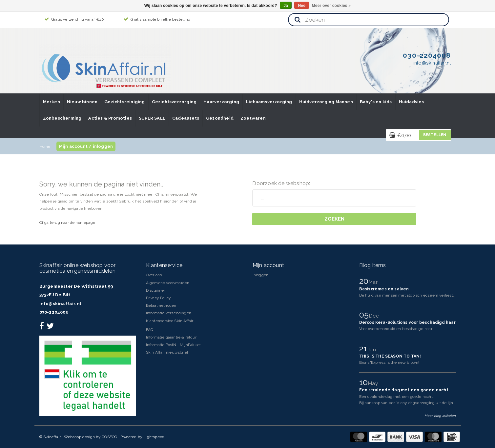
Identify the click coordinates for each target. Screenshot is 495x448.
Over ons (154, 275)
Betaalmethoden (161, 305)
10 (365, 382)
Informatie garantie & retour (171, 337)
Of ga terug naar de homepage (67, 223)
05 (365, 315)
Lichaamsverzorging (269, 102)
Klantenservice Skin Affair (170, 321)
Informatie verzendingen (169, 313)
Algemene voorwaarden (168, 283)
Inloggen (261, 275)
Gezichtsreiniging (124, 102)
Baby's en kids (376, 102)
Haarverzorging (221, 102)
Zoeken (334, 219)
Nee (302, 6)
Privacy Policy (159, 298)
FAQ (150, 330)
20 (365, 281)
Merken (52, 102)
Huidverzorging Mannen (326, 102)
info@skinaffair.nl (60, 304)
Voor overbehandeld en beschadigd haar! (396, 329)
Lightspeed (154, 437)
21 (364, 348)
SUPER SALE (152, 118)
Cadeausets (186, 118)
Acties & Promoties (110, 118)
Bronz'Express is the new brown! (389, 362)
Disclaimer (156, 290)
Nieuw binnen (82, 102)
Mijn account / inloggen (86, 146)
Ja (286, 6)
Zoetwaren (253, 118)
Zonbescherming (62, 118)
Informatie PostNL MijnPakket (174, 345)
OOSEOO (109, 437)
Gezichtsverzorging (174, 102)
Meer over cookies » (331, 6)
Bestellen (435, 135)
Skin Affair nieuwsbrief (167, 352)
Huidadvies (412, 102)
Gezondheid (220, 118)
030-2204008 (54, 312)
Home (45, 146)
